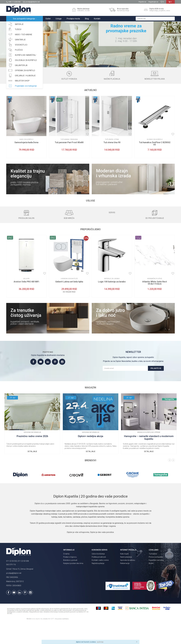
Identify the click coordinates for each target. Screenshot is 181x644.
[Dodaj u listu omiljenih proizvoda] (45, 155)
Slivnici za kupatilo (155, 161)
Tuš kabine (153, 575)
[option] (90, 55)
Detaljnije (32, 473)
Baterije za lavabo (112, 300)
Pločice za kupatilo (156, 578)
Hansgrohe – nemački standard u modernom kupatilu (149, 459)
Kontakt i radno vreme (100, 582)
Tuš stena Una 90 (112, 164)
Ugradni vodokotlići (69, 300)
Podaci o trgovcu (70, 578)
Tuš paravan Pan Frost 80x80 (69, 164)
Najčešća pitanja (98, 585)
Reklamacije (125, 585)
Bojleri (26, 300)
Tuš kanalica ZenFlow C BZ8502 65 (155, 165)
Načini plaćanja (126, 578)
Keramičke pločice (155, 300)
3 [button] (99, 86)
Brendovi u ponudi (70, 582)
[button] (155, 19)
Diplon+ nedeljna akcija (91, 458)
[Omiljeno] (162, 2)
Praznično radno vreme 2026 (32, 458)
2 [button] (90, 86)
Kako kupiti (124, 575)
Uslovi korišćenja (98, 575)
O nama (66, 575)
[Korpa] (170, 3)
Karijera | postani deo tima (73, 585)
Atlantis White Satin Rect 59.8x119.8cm (155, 304)
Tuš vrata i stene (112, 161)
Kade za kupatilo (26, 161)
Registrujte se (153, 2)
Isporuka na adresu (128, 582)
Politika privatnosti (99, 578)
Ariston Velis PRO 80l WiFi (26, 303)
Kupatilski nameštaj (156, 582)
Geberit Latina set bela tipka (69, 303)
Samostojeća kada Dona (26, 164)
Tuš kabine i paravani (69, 161)
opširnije (100, 642)
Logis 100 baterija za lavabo (112, 303)
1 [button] (82, 86)
